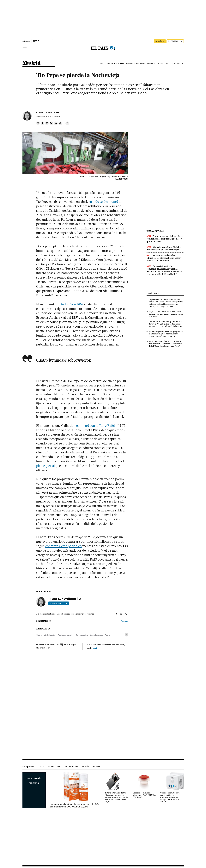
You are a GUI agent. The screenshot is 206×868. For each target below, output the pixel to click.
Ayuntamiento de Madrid (136, 64)
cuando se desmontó (103, 202)
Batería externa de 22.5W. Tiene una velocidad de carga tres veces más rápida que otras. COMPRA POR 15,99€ (117, 797)
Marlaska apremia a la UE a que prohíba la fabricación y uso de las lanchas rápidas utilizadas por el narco (166, 334)
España (102, 64)
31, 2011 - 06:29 (51, 116)
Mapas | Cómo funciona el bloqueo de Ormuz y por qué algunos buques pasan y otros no (166, 314)
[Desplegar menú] (25, 48)
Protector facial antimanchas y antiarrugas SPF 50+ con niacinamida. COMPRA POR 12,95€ (75, 806)
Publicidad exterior (65, 635)
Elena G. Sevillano (47, 113)
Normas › (125, 621)
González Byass (96, 635)
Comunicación (82, 635)
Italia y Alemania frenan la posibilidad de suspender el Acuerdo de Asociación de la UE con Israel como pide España (166, 344)
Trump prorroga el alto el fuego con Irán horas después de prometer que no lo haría (165, 239)
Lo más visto (153, 293)
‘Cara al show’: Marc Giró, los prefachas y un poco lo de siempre (164, 248)
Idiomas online (71, 766)
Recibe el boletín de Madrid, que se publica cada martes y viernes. (67, 614)
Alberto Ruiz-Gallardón (46, 635)
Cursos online (54, 766)
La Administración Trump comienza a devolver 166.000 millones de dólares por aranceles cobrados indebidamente (166, 324)
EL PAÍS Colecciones (91, 766)
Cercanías (151, 64)
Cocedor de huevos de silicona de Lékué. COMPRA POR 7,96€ (144, 795)
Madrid (31, 63)
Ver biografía (59, 603)
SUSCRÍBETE (160, 41)
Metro (160, 64)
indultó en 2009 (72, 304)
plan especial (45, 466)
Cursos (41, 766)
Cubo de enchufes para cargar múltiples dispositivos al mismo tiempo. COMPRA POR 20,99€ (170, 797)
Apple (107, 635)
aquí (95, 648)
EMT (166, 64)
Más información (44, 648)
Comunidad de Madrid (115, 64)
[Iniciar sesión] (175, 41)
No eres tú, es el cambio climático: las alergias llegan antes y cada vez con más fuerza (164, 258)
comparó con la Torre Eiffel (96, 426)
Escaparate (28, 766)
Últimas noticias (177, 64)
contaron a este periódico (64, 546)
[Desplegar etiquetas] (127, 635)
